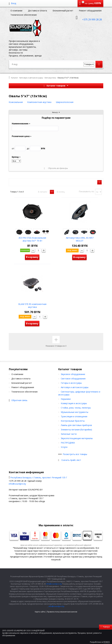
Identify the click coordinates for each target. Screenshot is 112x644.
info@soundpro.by (17, 484)
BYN (36, 148)
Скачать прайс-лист (71, 460)
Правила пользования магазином (62, 612)
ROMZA (107, 642)
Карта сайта (40, 612)
